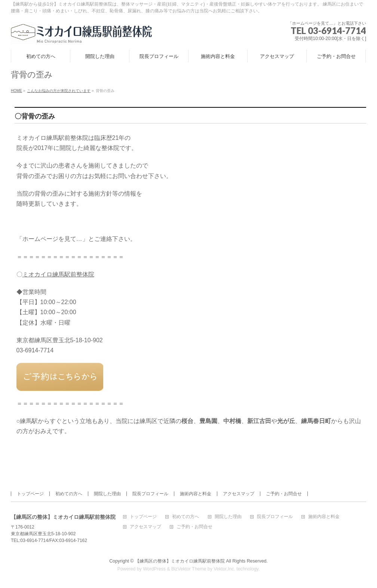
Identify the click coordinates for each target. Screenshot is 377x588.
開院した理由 (107, 494)
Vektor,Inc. (224, 569)
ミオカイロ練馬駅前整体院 (58, 274)
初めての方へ (69, 494)
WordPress (154, 569)
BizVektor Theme (189, 569)
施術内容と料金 (196, 494)
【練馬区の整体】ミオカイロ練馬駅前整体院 (180, 561)
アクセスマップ (239, 494)
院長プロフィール (150, 494)
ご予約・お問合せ (284, 494)
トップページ (30, 494)
